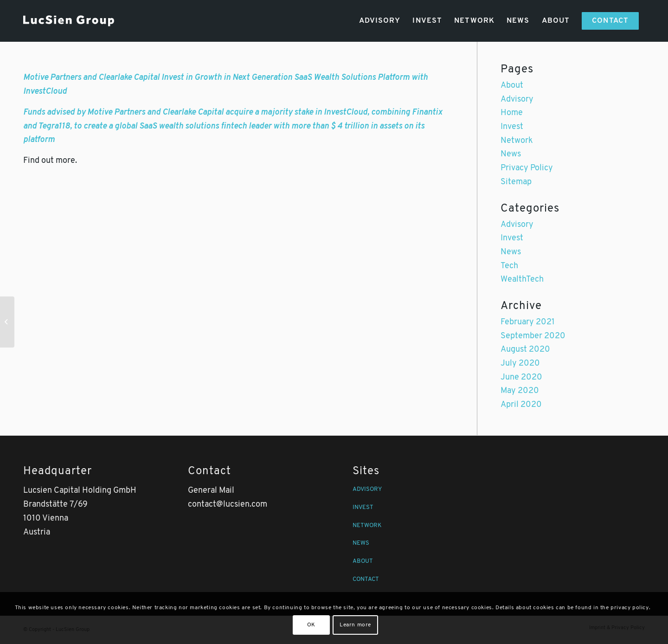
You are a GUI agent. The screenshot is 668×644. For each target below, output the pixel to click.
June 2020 (521, 377)
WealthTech (522, 280)
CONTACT (366, 579)
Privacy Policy (527, 168)
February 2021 (528, 322)
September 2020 (533, 336)
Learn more (355, 625)
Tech (509, 266)
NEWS (361, 543)
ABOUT (363, 561)
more (65, 161)
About (512, 86)
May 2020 (520, 391)
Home (512, 113)
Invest (512, 127)
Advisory (517, 100)
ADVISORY (367, 489)
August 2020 (525, 350)
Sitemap (516, 182)
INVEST (363, 507)
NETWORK (367, 525)
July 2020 (520, 364)
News (511, 154)
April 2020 (521, 405)
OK (311, 625)
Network (517, 141)
